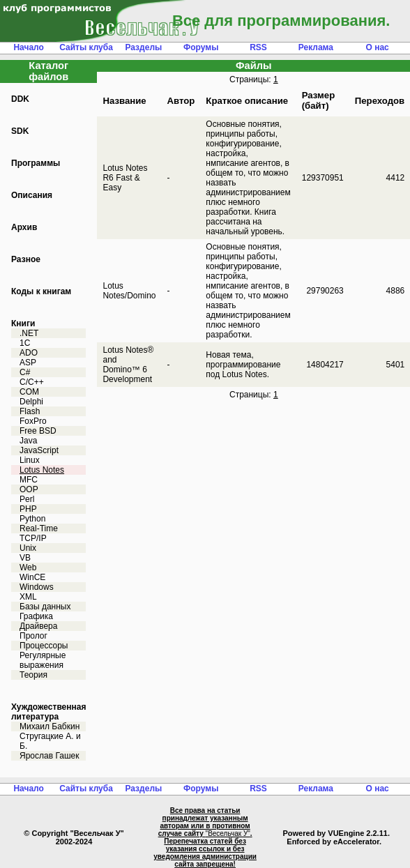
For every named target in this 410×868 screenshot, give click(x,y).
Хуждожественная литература (48, 712)
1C (25, 343)
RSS (258, 47)
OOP (29, 489)
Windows (37, 587)
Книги (23, 323)
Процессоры (44, 646)
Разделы (143, 47)
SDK (20, 131)
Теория (33, 675)
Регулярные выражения (43, 660)
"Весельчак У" (228, 833)
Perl (27, 499)
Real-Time (39, 528)
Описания (32, 195)
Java (28, 441)
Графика (36, 616)
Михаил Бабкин (50, 726)
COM (29, 392)
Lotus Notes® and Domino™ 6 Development (128, 365)
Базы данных (45, 607)
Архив (24, 227)
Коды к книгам (41, 291)
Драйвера (38, 626)
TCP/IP (33, 538)
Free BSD (38, 431)
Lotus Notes (42, 470)
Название (124, 101)
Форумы (201, 47)
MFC (29, 480)
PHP (28, 509)
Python (32, 519)
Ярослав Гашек (49, 756)
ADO (29, 353)
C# (25, 372)
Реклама (316, 47)
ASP (28, 363)
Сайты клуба (86, 47)
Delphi (31, 402)
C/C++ (32, 382)
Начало (28, 47)
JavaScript (39, 450)
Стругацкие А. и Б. (50, 741)
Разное (26, 259)
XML (28, 597)
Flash (30, 411)
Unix (28, 548)
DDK (20, 99)
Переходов (380, 101)
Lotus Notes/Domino (129, 291)
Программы (36, 163)
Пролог (33, 636)
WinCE (32, 577)
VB (25, 558)
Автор (181, 101)
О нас (378, 47)
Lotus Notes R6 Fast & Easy (125, 178)
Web (28, 568)
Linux (30, 460)
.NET (29, 333)
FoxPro (33, 421)
